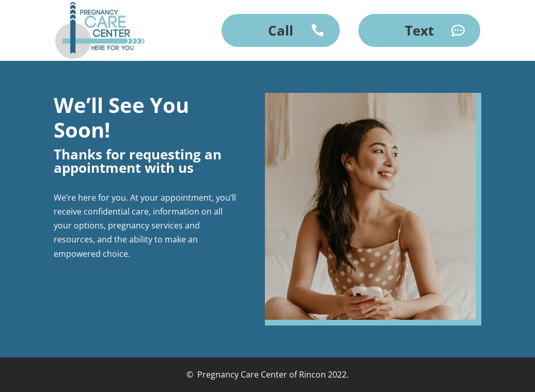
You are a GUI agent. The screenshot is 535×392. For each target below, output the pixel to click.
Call (281, 30)
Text (419, 30)
